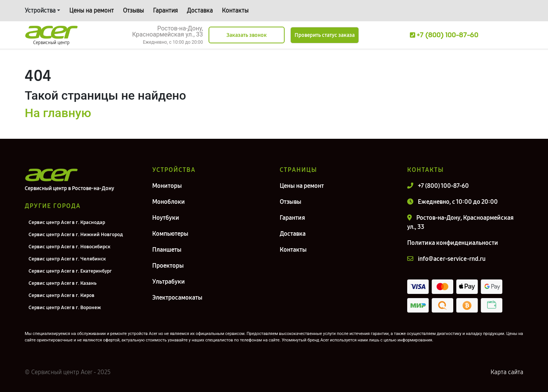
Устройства (40, 10)
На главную (58, 113)
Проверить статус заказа (325, 35)
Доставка (200, 10)
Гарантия (165, 10)
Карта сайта (507, 372)
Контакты (235, 10)
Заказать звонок (247, 35)
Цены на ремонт (92, 10)
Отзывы (133, 10)
